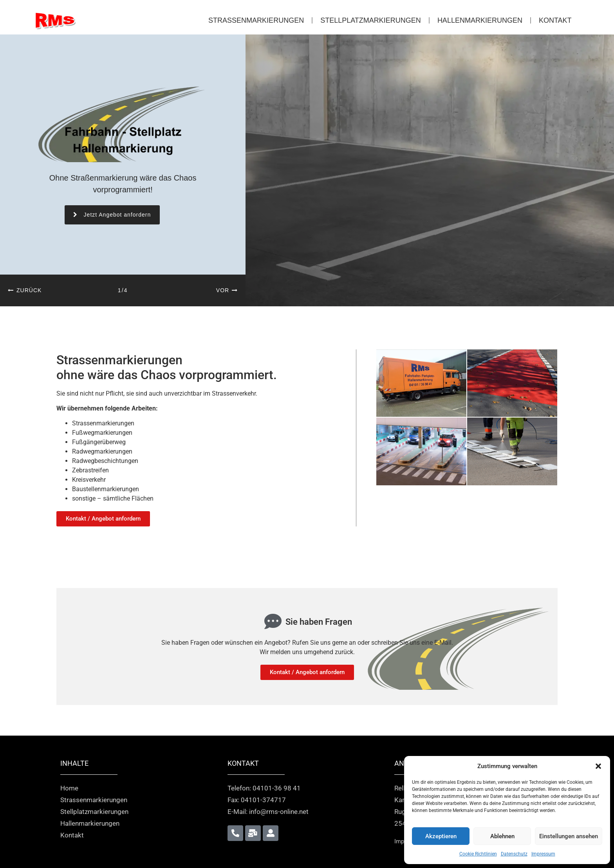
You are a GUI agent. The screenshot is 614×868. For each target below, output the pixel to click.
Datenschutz (514, 854)
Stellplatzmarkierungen (371, 20)
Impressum (543, 854)
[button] (598, 766)
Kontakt (555, 20)
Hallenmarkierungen (480, 20)
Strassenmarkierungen (256, 20)
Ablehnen (502, 836)
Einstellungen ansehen (569, 836)
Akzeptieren (441, 836)
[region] (307, 170)
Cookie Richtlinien (478, 854)
